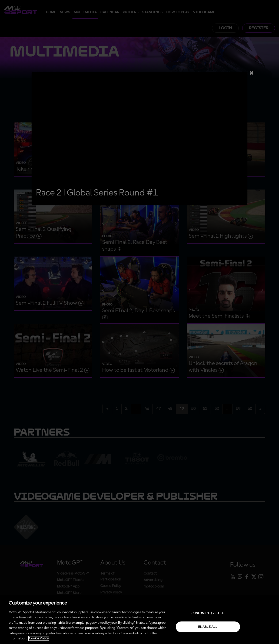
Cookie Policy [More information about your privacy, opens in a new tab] (39, 638)
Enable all (208, 627)
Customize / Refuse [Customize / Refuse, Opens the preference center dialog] (208, 613)
